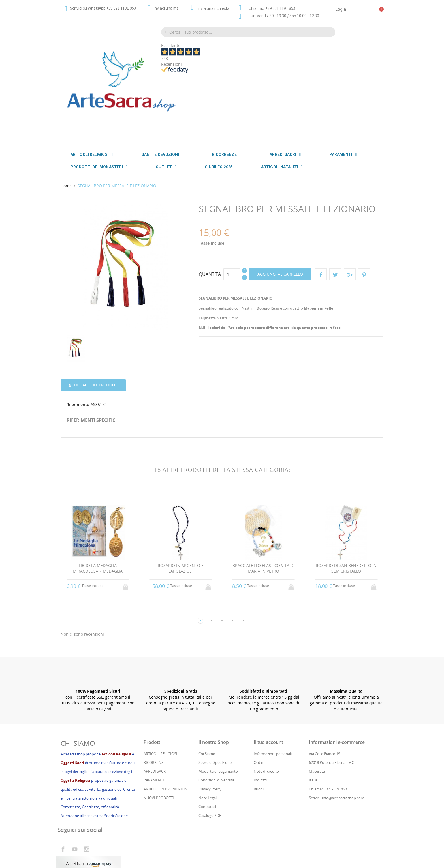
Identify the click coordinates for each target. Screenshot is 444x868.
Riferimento (78, 335)
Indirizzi (260, 711)
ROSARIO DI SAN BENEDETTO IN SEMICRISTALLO (346, 499)
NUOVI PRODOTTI (159, 729)
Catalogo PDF (210, 746)
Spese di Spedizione (215, 693)
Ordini (259, 693)
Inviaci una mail (167, 8)
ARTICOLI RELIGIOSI (160, 684)
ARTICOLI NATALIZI (282, 167)
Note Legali (208, 729)
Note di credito (266, 702)
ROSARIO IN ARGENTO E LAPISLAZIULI (181, 499)
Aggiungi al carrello (280, 205)
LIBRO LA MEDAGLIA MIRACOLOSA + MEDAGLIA (98, 499)
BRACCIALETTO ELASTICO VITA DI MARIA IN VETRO (263, 499)
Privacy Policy (210, 720)
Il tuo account (268, 673)
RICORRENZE (227, 154)
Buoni (259, 720)
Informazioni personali (273, 684)
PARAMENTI (343, 154)
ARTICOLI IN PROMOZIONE (166, 720)
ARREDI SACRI (285, 154)
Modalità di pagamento (218, 702)
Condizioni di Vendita (216, 711)
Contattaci (207, 737)
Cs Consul (106, 840)
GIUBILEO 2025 (219, 167)
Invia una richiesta (213, 8)
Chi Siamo (207, 684)
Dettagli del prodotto (96, 316)
